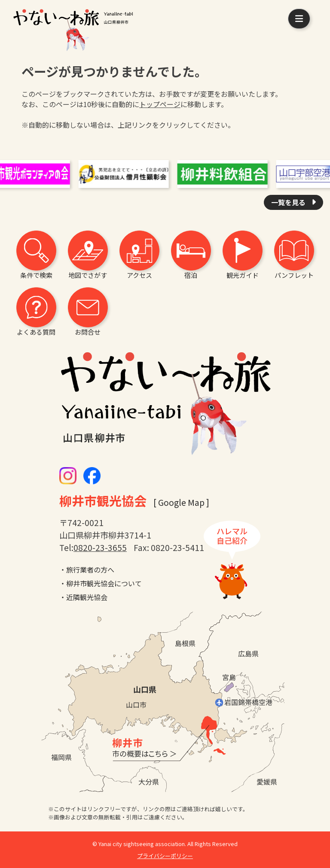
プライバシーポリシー (165, 856)
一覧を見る (289, 202)
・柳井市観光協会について (101, 583)
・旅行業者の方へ (87, 569)
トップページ (160, 104)
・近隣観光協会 (83, 597)
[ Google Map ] (181, 502)
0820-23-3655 (100, 548)
